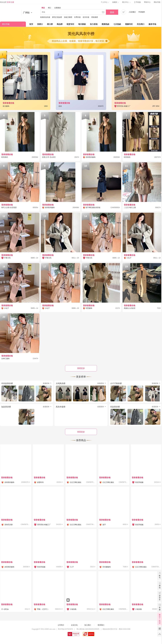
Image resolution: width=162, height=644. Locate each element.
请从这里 (7, 2)
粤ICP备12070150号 (65, 629)
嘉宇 (104, 525)
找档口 (40, 24)
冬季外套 (77, 17)
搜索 (112, 12)
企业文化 (74, 625)
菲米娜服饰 (107, 567)
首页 (31, 24)
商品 (43, 8)
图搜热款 (106, 24)
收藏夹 (116, 2)
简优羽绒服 (139, 482)
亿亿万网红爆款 (76, 482)
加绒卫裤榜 (68, 17)
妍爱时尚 (40, 482)
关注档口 (141, 24)
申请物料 (142, 12)
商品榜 (60, 24)
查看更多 (81, 432)
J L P (72, 567)
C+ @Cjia (5, 609)
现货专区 (70, 24)
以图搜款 (58, 8)
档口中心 (126, 2)
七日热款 (117, 24)
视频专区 (129, 24)
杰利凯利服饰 (9, 482)
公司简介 (61, 625)
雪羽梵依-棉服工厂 (44, 525)
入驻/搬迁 (132, 12)
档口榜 (50, 24)
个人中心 (105, 2)
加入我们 (88, 625)
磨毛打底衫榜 (57, 17)
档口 (50, 8)
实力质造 (94, 24)
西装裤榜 (95, 17)
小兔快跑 (73, 609)
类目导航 (6, 24)
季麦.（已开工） (43, 609)
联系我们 (101, 625)
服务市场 (152, 24)
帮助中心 (147, 2)
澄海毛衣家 (9, 525)
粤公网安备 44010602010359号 (88, 629)
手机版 (137, 2)
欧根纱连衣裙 (45, 17)
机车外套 (86, 17)
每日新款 (82, 24)
